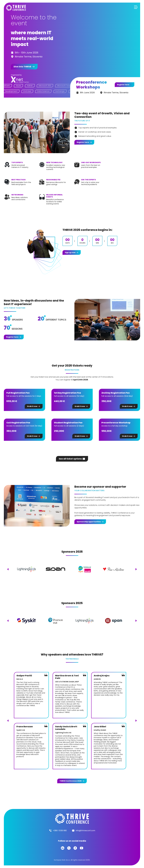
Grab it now (32, 406)
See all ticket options (70, 459)
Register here (123, 85)
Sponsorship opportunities (89, 522)
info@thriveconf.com (85, 831)
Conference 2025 (71, 781)
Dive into (22, 67)
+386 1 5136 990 (60, 831)
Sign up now (70, 252)
